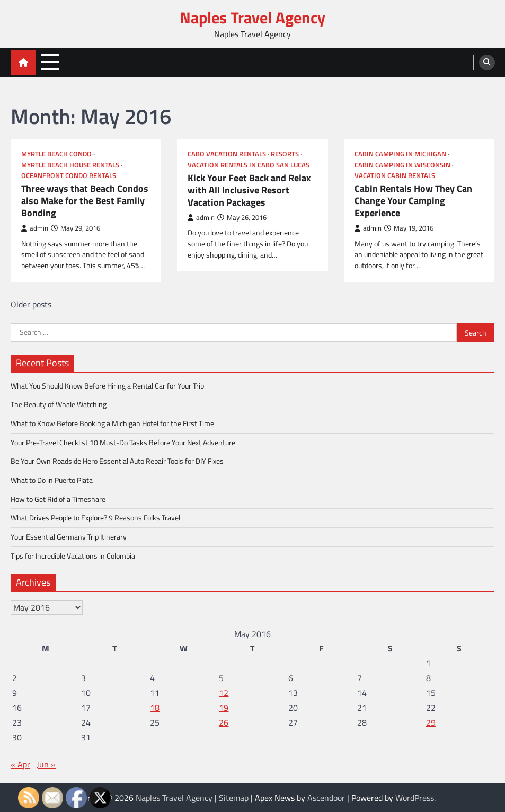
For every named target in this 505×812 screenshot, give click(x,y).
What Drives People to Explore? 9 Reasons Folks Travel (95, 518)
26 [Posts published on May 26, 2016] (224, 722)
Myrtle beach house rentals (70, 165)
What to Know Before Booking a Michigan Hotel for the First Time (112, 423)
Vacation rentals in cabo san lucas (249, 165)
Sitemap (234, 798)
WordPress (415, 798)
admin (35, 228)
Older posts (31, 304)
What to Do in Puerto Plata (52, 480)
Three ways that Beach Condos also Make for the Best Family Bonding (85, 201)
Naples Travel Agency (252, 17)
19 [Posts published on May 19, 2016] (224, 708)
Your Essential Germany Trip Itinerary (69, 537)
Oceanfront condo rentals (69, 176)
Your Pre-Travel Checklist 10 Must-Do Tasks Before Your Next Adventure (123, 442)
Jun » (46, 764)
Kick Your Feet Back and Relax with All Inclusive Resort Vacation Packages (249, 190)
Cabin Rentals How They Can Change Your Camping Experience (413, 201)
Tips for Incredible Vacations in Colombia (73, 556)
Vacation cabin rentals (395, 176)
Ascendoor (326, 798)
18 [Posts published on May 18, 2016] (155, 708)
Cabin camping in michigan (400, 154)
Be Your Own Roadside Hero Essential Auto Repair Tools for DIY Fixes (117, 461)
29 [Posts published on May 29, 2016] (431, 722)
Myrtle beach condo (56, 154)
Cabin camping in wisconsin (402, 165)
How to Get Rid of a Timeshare (58, 499)
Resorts (285, 154)
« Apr (20, 764)
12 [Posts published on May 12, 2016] (224, 693)
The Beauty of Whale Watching (59, 404)
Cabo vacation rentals (227, 154)
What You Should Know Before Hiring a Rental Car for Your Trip (107, 386)
